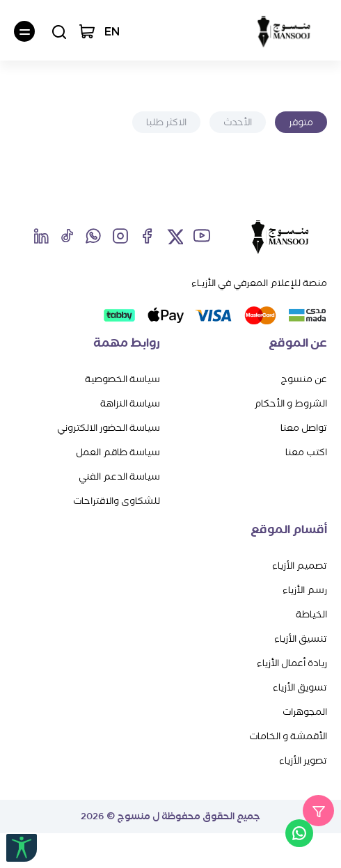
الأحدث (238, 122)
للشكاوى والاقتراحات (117, 501)
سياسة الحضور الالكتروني (109, 428)
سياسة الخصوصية (122, 379)
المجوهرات (305, 712)
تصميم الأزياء (300, 566)
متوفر (301, 122)
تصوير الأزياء (303, 760)
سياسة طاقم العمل (118, 452)
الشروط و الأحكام (291, 403)
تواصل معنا (304, 428)
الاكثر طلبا (166, 122)
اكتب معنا (306, 452)
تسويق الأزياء (300, 687)
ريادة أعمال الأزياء (292, 663)
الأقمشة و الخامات (288, 736)
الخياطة (311, 614)
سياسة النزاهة (130, 403)
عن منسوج (304, 379)
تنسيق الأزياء (301, 639)
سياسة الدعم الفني (119, 476)
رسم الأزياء (305, 590)
